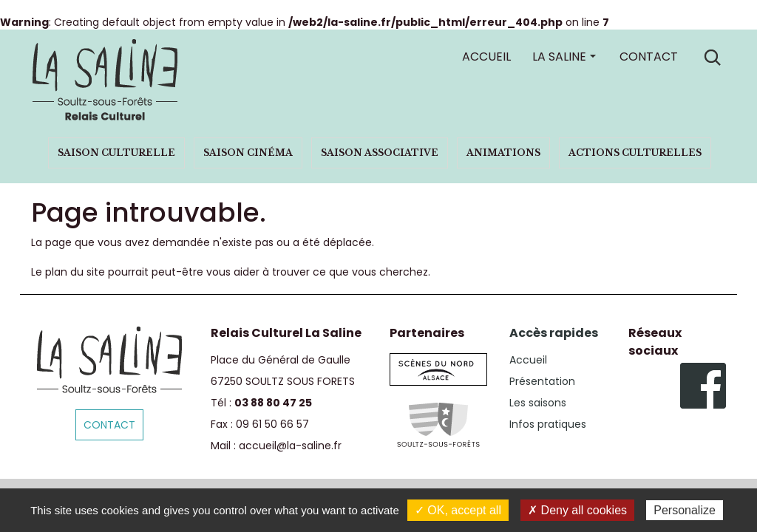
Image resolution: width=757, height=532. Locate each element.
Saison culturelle (116, 153)
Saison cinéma (248, 153)
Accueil (486, 57)
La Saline (559, 57)
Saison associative (380, 153)
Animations (503, 153)
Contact (649, 57)
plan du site (75, 272)
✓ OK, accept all (458, 510)
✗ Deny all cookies (577, 510)
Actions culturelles (635, 153)
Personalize (685, 510)
